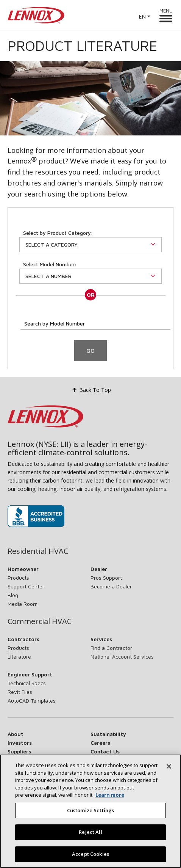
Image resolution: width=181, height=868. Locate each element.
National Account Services (122, 657)
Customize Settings (90, 817)
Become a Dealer (111, 586)
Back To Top (90, 390)
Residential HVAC (38, 551)
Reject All (90, 839)
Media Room (23, 604)
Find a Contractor (111, 648)
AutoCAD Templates (32, 701)
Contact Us (105, 751)
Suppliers (19, 751)
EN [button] (142, 17)
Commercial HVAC (40, 621)
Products (18, 578)
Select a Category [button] (51, 245)
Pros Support (106, 578)
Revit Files (20, 692)
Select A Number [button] (48, 276)
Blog (13, 595)
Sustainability (108, 734)
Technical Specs (27, 683)
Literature (19, 657)
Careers (100, 743)
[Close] (169, 773)
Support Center (26, 586)
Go (90, 351)
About (16, 734)
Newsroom (21, 760)
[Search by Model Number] (95, 323)
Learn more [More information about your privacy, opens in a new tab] (110, 802)
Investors (20, 743)
